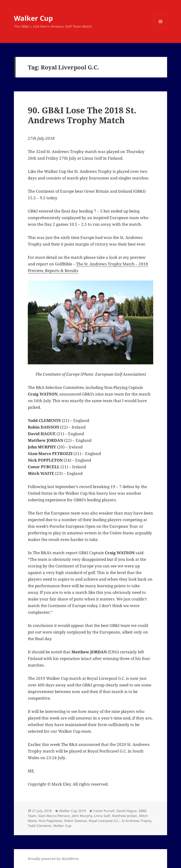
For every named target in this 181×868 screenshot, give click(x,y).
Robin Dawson (76, 821)
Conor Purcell (104, 811)
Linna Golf (102, 816)
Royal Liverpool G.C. (104, 821)
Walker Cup (33, 18)
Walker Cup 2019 (72, 811)
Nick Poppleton (51, 821)
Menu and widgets (161, 28)
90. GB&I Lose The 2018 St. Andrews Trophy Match (82, 115)
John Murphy (82, 816)
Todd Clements (40, 826)
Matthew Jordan (125, 816)
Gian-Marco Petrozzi (54, 816)
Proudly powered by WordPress (53, 859)
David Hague (127, 811)
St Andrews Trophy (136, 821)
